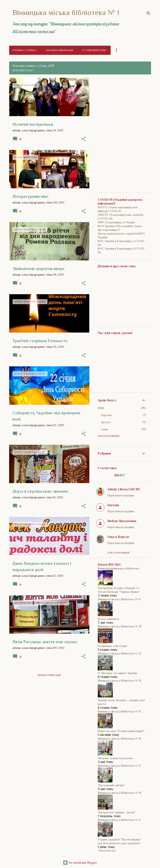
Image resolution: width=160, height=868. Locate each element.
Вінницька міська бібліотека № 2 (119, 820)
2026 (101, 408)
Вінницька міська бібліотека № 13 (119, 653)
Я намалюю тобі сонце (112, 646)
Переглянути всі (23, 70)
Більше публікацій (49, 675)
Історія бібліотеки (94, 50)
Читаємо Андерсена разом (115, 758)
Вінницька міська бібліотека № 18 (119, 793)
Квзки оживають (109, 619)
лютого (106, 422)
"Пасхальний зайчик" (111, 785)
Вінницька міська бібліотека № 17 (119, 766)
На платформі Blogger (80, 863)
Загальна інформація (59, 50)
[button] (84, 139)
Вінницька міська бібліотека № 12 (119, 626)
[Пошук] (149, 13)
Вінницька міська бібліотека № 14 (119, 681)
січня (104, 429)
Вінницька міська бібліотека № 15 (119, 711)
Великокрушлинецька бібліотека (119, 568)
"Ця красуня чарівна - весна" (117, 812)
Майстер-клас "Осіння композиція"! (121, 731)
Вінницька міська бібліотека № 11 (119, 599)
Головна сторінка (25, 50)
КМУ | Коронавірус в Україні (116, 222)
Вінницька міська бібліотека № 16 (119, 739)
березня (106, 415)
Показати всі (107, 850)
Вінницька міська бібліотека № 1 (66, 13)
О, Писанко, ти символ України (117, 673)
